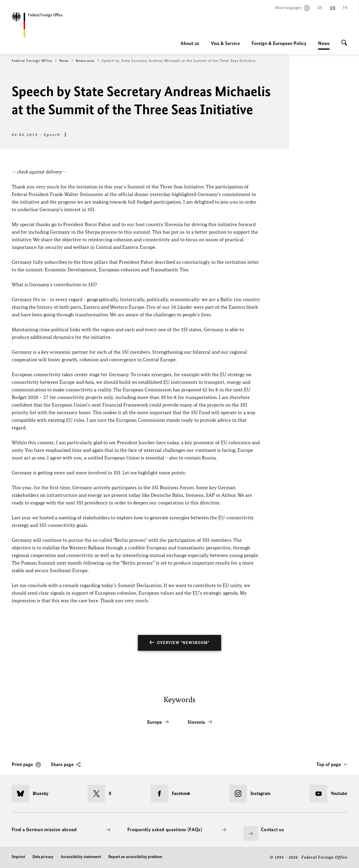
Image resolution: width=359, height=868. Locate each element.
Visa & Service (225, 43)
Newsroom (87, 61)
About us (190, 43)
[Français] (345, 8)
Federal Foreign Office (34, 61)
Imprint (18, 857)
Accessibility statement (81, 857)
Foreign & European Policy (279, 43)
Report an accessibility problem (135, 857)
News (324, 43)
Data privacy (43, 857)
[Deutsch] (320, 8)
